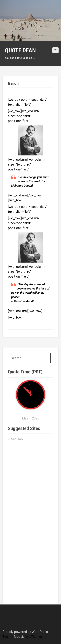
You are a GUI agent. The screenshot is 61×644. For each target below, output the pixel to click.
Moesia (19, 637)
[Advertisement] (31, 472)
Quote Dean (20, 50)
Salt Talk (17, 439)
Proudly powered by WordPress (25, 632)
